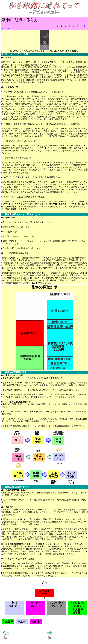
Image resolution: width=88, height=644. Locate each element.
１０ (7, 28)
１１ (13, 28)
